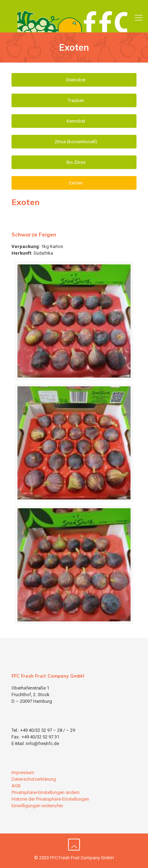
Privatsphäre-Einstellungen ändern (46, 792)
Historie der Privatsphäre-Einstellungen (50, 799)
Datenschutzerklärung (34, 779)
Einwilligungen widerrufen (37, 806)
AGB (16, 786)
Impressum (23, 772)
